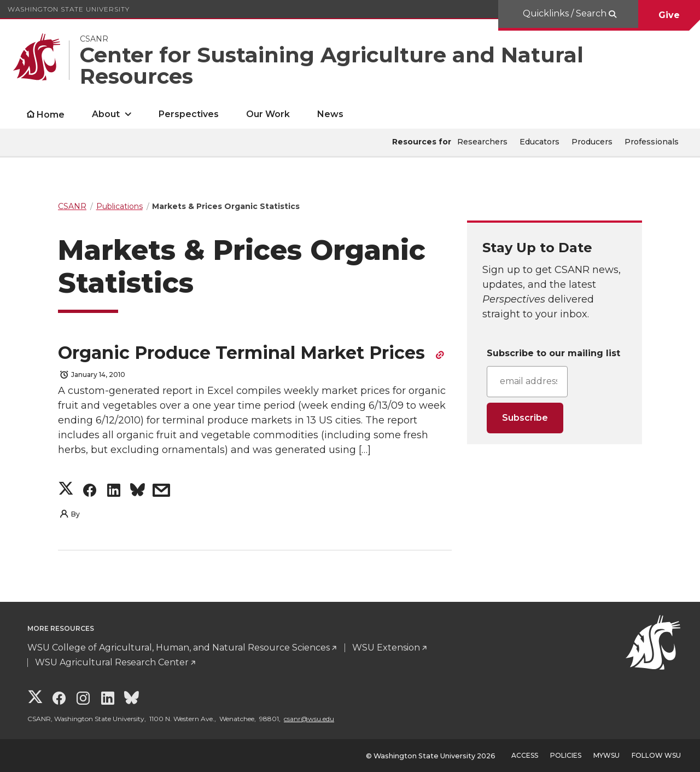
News (330, 114)
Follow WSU (656, 755)
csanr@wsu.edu (309, 719)
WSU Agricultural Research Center (112, 662)
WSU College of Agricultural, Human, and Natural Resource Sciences (179, 648)
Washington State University (69, 9)
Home (51, 115)
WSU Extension (386, 648)
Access (525, 755)
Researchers (482, 142)
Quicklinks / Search (566, 13)
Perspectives (189, 114)
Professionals (652, 142)
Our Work (268, 114)
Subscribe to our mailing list (553, 353)
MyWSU (606, 755)
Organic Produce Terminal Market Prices (244, 353)
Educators (539, 142)
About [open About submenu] (106, 114)
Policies (566, 755)
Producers (592, 142)
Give (669, 15)
